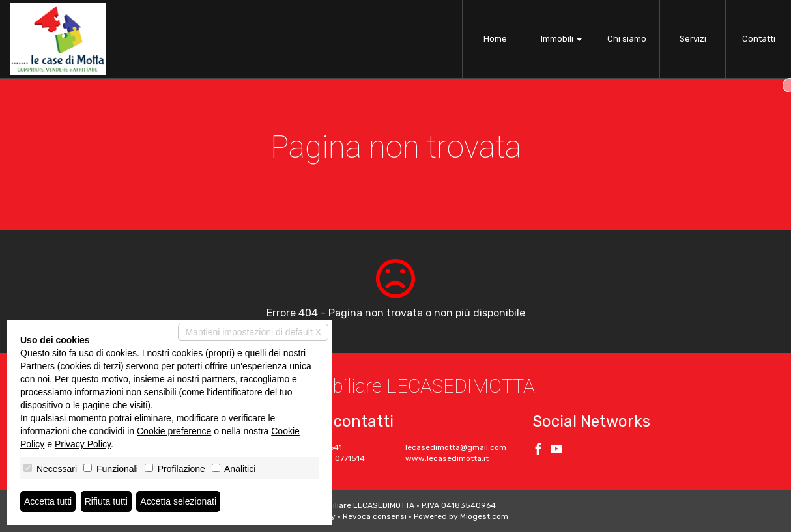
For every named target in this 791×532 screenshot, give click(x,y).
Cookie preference (174, 431)
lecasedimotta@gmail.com (456, 447)
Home (495, 39)
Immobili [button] (561, 39)
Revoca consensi (375, 516)
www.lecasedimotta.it (447, 458)
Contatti (759, 39)
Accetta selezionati (178, 501)
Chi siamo (627, 39)
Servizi (693, 39)
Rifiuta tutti (106, 501)
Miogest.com (484, 516)
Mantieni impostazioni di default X (253, 332)
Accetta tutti (48, 501)
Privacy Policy (83, 444)
